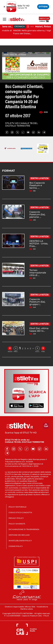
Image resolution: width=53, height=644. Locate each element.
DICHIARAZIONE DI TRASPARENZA (24, 529)
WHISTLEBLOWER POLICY (20, 541)
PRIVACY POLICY (16, 518)
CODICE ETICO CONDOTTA (20, 512)
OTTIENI (43, 7)
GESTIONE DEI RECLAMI (19, 535)
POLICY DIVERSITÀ (17, 524)
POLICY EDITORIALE (18, 507)
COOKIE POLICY (16, 546)
